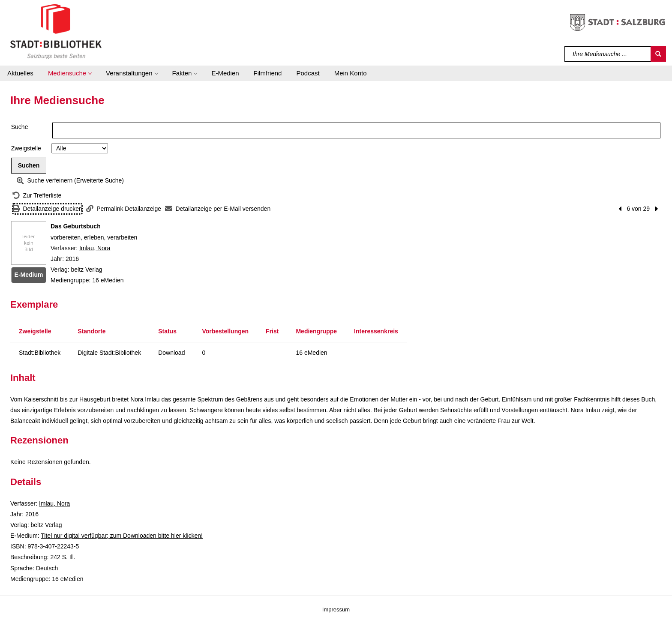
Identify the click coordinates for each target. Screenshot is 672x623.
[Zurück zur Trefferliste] (37, 196)
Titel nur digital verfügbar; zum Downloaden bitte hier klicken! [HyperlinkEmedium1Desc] (122, 536)
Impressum (336, 610)
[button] (70, 73)
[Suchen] (658, 54)
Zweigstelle (26, 148)
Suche (20, 127)
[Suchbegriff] (608, 54)
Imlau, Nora (95, 248)
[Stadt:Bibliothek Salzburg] (56, 31)
